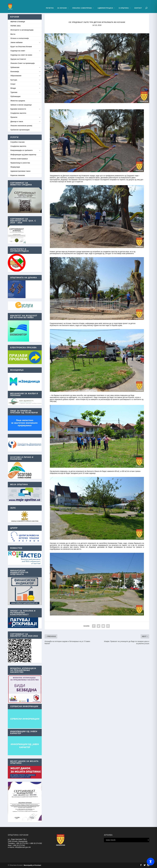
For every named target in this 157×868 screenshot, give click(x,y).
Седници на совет (18, 51)
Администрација (105, 4)
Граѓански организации (20, 130)
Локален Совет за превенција (22, 63)
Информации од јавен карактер (23, 155)
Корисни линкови (18, 175)
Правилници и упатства (20, 163)
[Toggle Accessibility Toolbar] (151, 862)
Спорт (13, 84)
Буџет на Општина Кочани (21, 47)
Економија (15, 71)
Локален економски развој (21, 126)
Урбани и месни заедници (21, 105)
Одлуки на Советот (18, 59)
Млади (13, 88)
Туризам (14, 92)
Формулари (15, 167)
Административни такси (20, 171)
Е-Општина (124, 4)
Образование (16, 76)
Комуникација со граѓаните (21, 150)
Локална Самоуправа (82, 4)
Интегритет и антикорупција (22, 30)
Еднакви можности (18, 109)
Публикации (15, 96)
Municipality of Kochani (32, 865)
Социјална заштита (18, 113)
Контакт (138, 4)
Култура (14, 80)
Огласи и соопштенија (19, 38)
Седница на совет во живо (21, 55)
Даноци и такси (17, 121)
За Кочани (62, 4)
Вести (13, 34)
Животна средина (18, 101)
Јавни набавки (16, 42)
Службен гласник (17, 142)
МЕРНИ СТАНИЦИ (18, 22)
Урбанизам (15, 67)
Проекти (14, 117)
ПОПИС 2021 (15, 26)
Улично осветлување (19, 159)
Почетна (50, 4)
